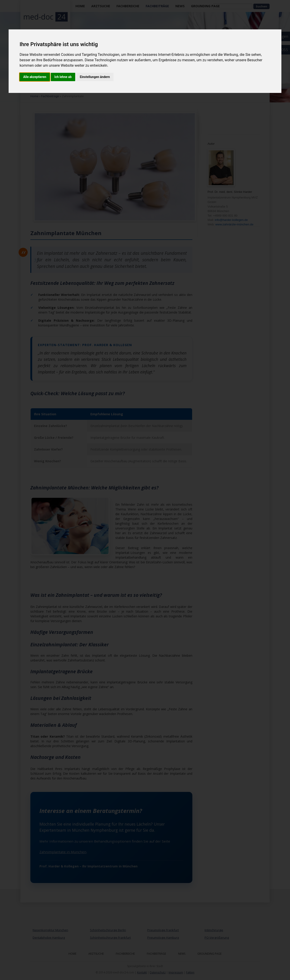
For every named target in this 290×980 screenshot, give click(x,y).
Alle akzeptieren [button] (35, 77)
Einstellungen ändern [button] (95, 77)
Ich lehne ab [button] (63, 77)
